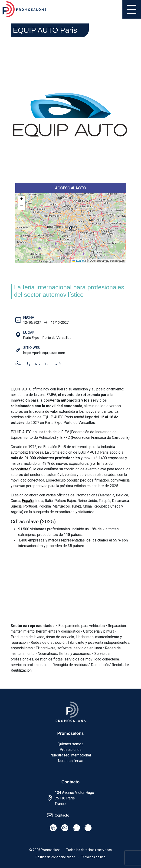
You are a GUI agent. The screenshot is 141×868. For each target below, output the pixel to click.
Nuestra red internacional (71, 755)
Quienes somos (70, 744)
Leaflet (78, 261)
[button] (22, 199)
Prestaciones (71, 750)
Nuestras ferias (70, 761)
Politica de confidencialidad (55, 857)
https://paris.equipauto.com (44, 353)
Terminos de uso (93, 857)
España (28, 501)
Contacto (62, 815)
